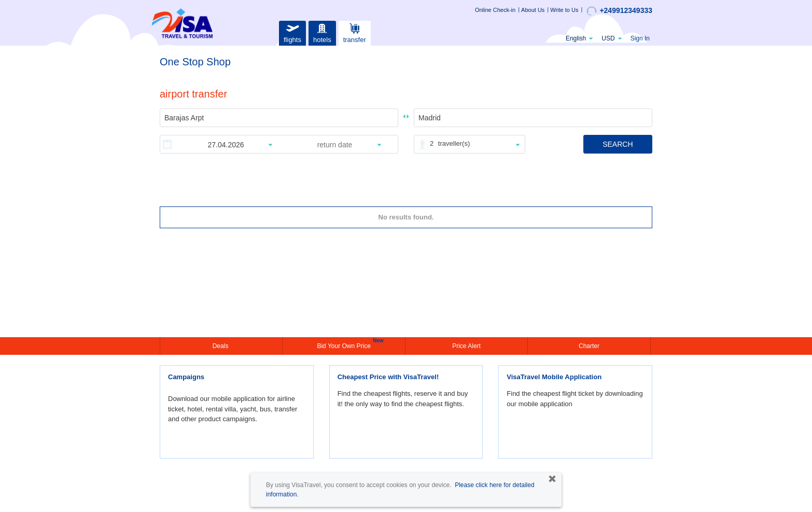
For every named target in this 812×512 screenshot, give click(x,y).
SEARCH (618, 144)
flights (292, 32)
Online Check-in (495, 10)
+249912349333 (619, 11)
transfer (355, 32)
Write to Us (564, 10)
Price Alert (466, 346)
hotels (322, 32)
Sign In (640, 38)
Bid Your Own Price (345, 345)
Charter (589, 346)
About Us (533, 10)
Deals (221, 346)
